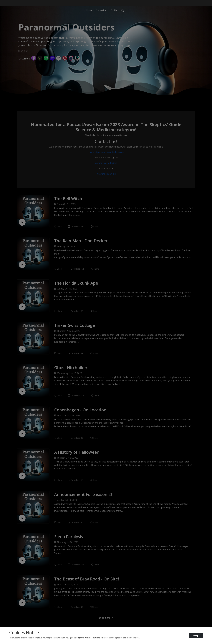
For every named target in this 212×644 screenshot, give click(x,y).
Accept (196, 636)
